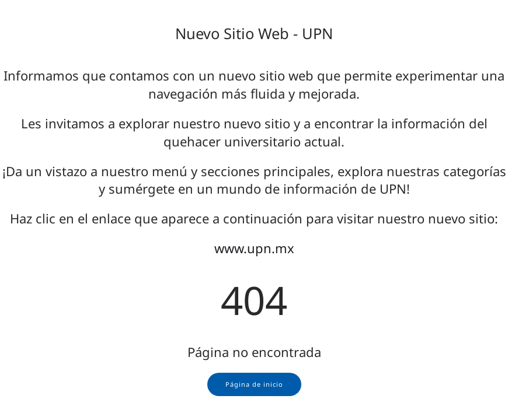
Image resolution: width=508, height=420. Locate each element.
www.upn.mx (254, 248)
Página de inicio (254, 384)
